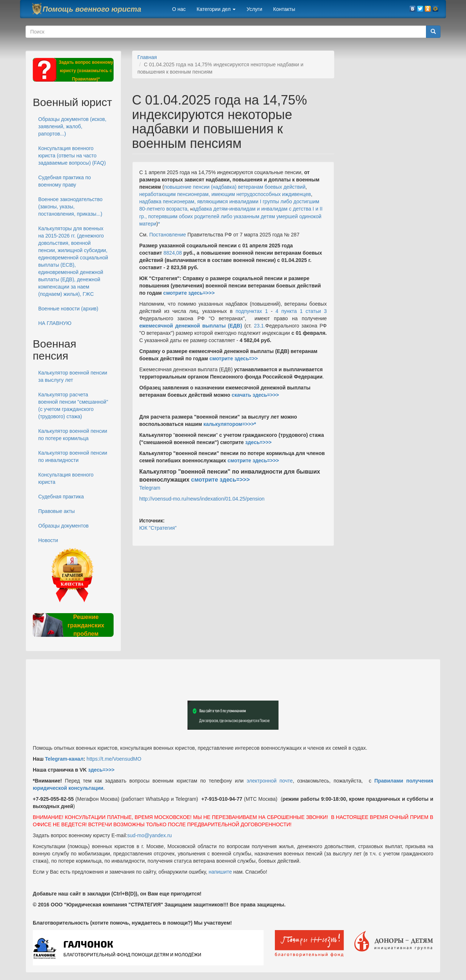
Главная (147, 57)
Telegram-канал (64, 759)
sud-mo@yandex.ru (150, 835)
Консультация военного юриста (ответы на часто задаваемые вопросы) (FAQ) (72, 156)
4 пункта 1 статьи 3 (301, 311)
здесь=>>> (258, 442)
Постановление (168, 235)
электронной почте (270, 781)
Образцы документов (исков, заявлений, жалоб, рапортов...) (72, 126)
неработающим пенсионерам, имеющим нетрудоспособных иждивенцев (225, 194)
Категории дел (216, 9)
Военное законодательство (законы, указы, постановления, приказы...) (70, 207)
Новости (48, 540)
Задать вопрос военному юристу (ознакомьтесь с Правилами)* (86, 71)
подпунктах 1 (252, 311)
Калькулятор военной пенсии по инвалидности (73, 456)
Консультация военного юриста (66, 478)
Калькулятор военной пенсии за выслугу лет (73, 376)
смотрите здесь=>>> (189, 293)
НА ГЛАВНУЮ (55, 323)
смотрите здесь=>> (234, 358)
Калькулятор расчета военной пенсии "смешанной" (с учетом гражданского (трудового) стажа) (73, 405)
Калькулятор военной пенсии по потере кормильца (73, 435)
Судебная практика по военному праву (65, 181)
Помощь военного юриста (92, 9)
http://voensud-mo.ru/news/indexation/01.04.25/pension (202, 499)
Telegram (150, 488)
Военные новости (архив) (68, 309)
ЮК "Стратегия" (158, 528)
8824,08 (173, 253)
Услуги (254, 9)
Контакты (284, 9)
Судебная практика (61, 497)
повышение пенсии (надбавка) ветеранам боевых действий (235, 187)
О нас (179, 9)
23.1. (258, 326)
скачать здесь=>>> (255, 395)
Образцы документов (63, 526)
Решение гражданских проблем (86, 625)
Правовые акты (56, 511)
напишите (220, 872)
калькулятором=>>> (229, 424)
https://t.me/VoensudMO (113, 759)
